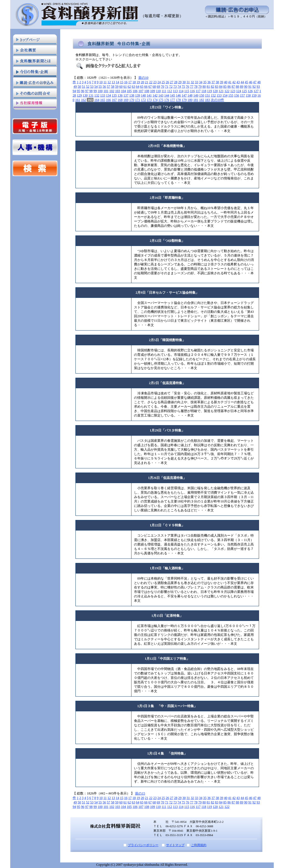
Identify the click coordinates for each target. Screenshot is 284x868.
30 (184, 82)
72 (171, 87)
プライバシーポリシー (143, 845)
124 (239, 91)
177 (173, 100)
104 (123, 91)
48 (259, 82)
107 (141, 91)
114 (181, 91)
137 (126, 95)
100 (100, 91)
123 (233, 91)
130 (85, 95)
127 (256, 91)
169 (126, 100)
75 (183, 87)
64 (138, 87)
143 (161, 95)
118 (204, 91)
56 (104, 87)
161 (78, 100)
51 (83, 87)
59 (117, 87)
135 (114, 95)
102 (112, 91)
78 (196, 87)
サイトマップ (175, 845)
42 (234, 82)
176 (167, 100)
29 (180, 82)
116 (192, 91)
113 (175, 91)
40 (226, 82)
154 (225, 95)
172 (143, 100)
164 (97, 100)
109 (153, 91)
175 (161, 100)
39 (222, 82)
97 (87, 91)
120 (215, 91)
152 (213, 95)
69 (158, 87)
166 (108, 100)
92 (254, 87)
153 (219, 95)
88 (237, 87)
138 (132, 95)
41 (230, 82)
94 (74, 91)
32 (192, 82)
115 (187, 91)
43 (238, 82)
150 (202, 95)
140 (143, 95)
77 (192, 87)
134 (108, 95)
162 (83, 100)
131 (91, 95)
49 (75, 87)
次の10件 (217, 100)
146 (178, 95)
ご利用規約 (199, 845)
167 (114, 100)
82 (212, 87)
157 (242, 95)
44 (242, 82)
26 (168, 82)
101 (106, 91)
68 (154, 87)
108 (147, 91)
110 (158, 91)
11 (105, 82)
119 (210, 91)
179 (184, 100)
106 (135, 91)
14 (118, 82)
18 (134, 82)
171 (138, 100)
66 (146, 87)
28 (176, 82)
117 (198, 91)
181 (196, 100)
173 (149, 100)
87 (233, 87)
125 (244, 91)
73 (175, 87)
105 (129, 91)
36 (209, 82)
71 (167, 87)
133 (103, 95)
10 (101, 82)
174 (155, 100)
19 (138, 82)
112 (170, 91)
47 (255, 82)
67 (150, 87)
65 (142, 87)
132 (97, 95)
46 (251, 82)
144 (167, 95)
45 (247, 82)
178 (178, 100)
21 (147, 82)
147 (184, 95)
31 (188, 82)
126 (250, 91)
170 (132, 100)
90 (246, 87)
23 (155, 82)
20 (143, 82)
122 (227, 91)
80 (204, 87)
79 (200, 87)
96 (83, 91)
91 (250, 87)
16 (126, 82)
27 (172, 82)
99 (95, 91)
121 (221, 91)
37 (213, 82)
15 (122, 82)
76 (187, 87)
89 (242, 87)
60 (121, 87)
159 (254, 95)
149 (196, 95)
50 (79, 87)
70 (163, 87)
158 (248, 95)
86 (229, 87)
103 (118, 91)
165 (103, 100)
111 (164, 91)
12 (109, 82)
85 (225, 87)
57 (108, 87)
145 (173, 95)
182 (202, 100)
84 (221, 87)
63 (133, 87)
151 (207, 95)
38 (217, 82)
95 (78, 91)
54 (96, 87)
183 (207, 100)
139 (138, 95)
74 (179, 87)
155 (231, 95)
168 (120, 100)
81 (208, 87)
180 (190, 100)
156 (237, 95)
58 (113, 87)
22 (151, 82)
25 (163, 82)
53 (92, 87)
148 (190, 95)
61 (125, 87)
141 (149, 95)
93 (258, 87)
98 (91, 91)
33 (197, 82)
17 (130, 82)
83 (217, 87)
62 (129, 87)
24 (159, 82)
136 (120, 95)
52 (88, 87)
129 (79, 95)
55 (100, 87)
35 (205, 82)
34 (201, 82)
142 (155, 95)
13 (113, 82)
